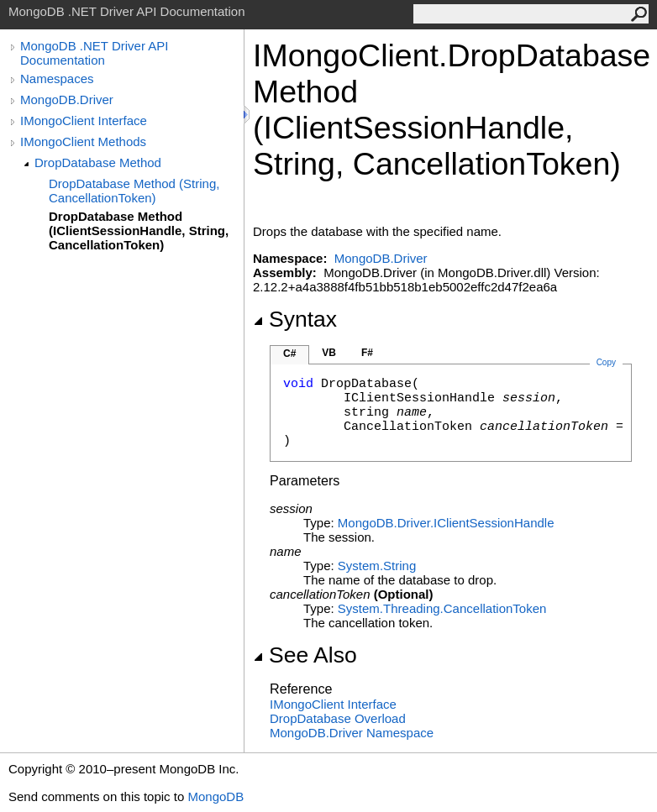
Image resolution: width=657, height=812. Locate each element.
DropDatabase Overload (338, 718)
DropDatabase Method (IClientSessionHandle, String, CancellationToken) (139, 231)
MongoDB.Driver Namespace (352, 733)
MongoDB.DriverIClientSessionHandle (446, 523)
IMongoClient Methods (83, 141)
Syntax (295, 319)
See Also (305, 655)
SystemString (377, 566)
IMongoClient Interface (84, 120)
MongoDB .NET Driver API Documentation (94, 53)
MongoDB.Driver (67, 100)
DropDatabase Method (98, 162)
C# (289, 354)
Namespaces (57, 79)
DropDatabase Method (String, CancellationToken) (134, 191)
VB (329, 353)
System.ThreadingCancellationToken (442, 608)
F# (367, 353)
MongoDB (215, 796)
